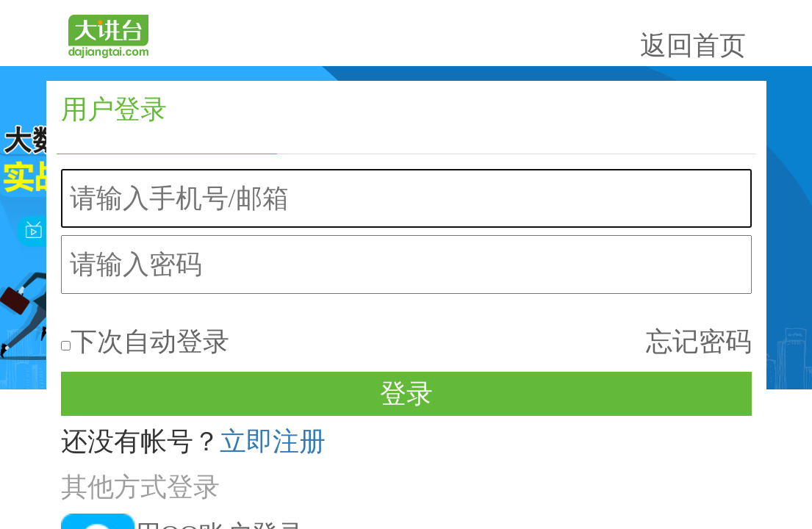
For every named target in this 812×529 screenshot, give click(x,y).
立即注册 (622, 285)
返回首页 (725, 34)
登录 (646, 255)
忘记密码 (731, 220)
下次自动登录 (581, 222)
